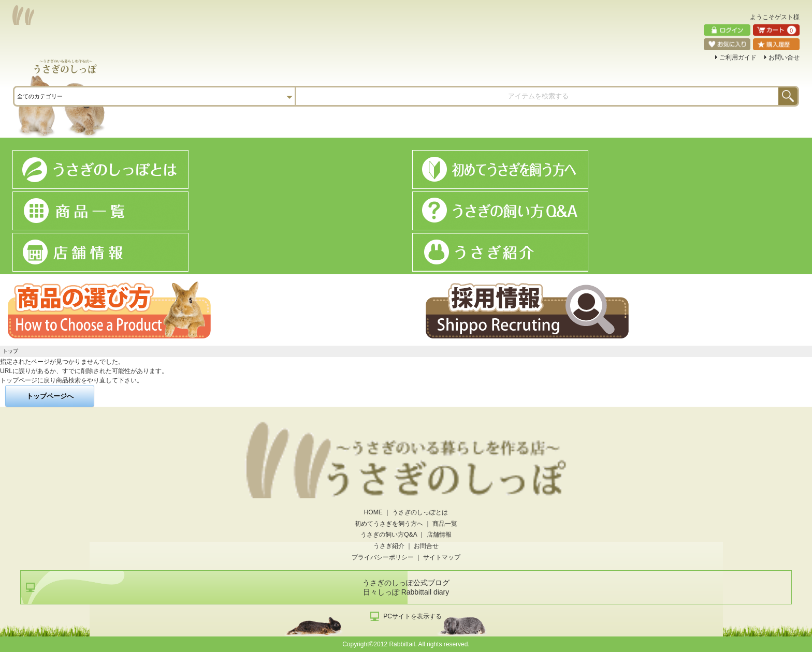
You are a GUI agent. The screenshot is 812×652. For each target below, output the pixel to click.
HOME (373, 512)
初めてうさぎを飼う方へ (389, 524)
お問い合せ (784, 57)
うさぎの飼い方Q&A (389, 535)
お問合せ (426, 546)
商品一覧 (445, 524)
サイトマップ (442, 557)
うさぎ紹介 (389, 546)
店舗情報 (439, 535)
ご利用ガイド (738, 57)
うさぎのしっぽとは (420, 512)
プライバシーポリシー (383, 557)
